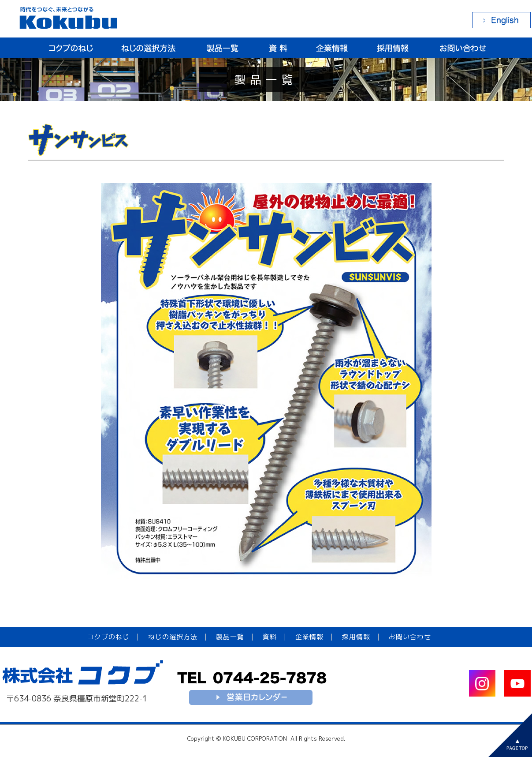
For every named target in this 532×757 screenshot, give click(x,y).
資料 (270, 637)
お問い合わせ (410, 637)
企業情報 (309, 637)
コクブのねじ (108, 637)
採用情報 (356, 637)
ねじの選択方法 (173, 637)
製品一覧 (230, 637)
